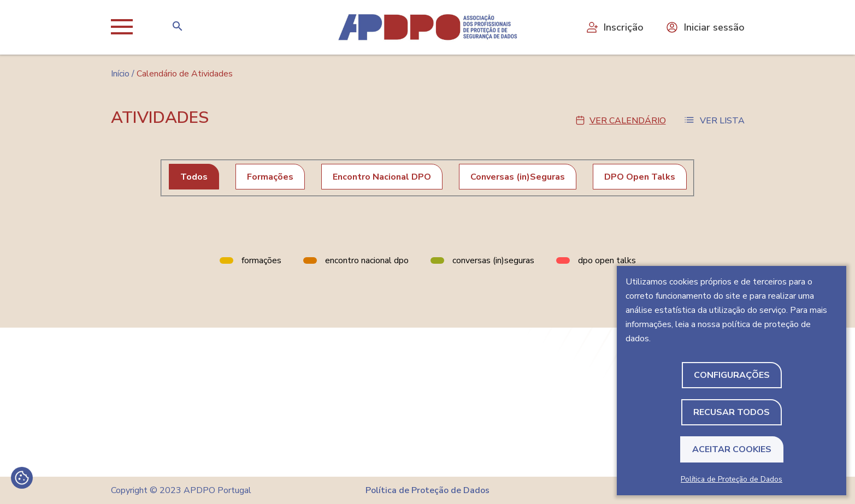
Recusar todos (732, 412)
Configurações (732, 375)
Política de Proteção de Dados (732, 479)
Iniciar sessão (705, 27)
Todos (194, 177)
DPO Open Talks (640, 177)
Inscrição (614, 27)
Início (120, 74)
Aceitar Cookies (732, 449)
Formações (270, 177)
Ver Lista (722, 121)
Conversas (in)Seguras (518, 177)
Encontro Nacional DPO (382, 177)
